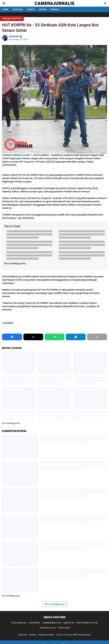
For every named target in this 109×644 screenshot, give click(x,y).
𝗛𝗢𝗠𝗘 (5, 9)
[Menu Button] (4, 3)
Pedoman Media (46, 635)
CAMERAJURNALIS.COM (16, 155)
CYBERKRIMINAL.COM (52, 623)
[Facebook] (12, 337)
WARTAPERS (34, 623)
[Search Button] (105, 3)
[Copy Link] (97, 337)
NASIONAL (18, 9)
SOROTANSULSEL (19, 623)
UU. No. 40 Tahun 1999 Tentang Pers (73, 635)
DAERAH (31, 9)
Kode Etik (23, 635)
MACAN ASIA (64, 628)
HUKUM (43, 9)
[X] (33, 337)
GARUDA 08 (69, 623)
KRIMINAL (55, 9)
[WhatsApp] (76, 337)
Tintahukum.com (48, 628)
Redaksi (33, 635)
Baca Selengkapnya (54, 604)
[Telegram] (54, 337)
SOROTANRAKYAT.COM (87, 623)
